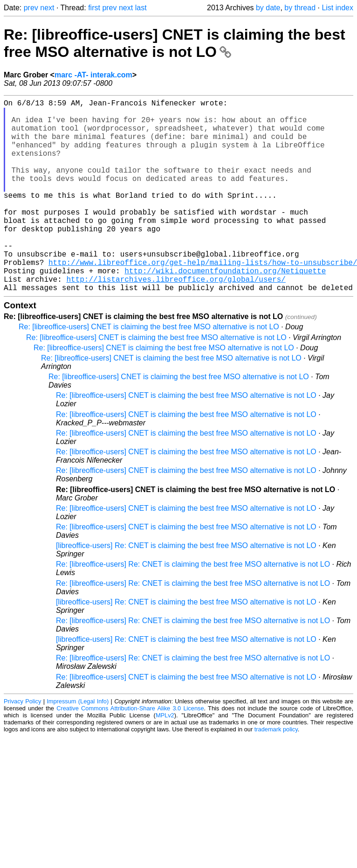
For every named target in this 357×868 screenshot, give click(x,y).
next (47, 8)
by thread (300, 8)
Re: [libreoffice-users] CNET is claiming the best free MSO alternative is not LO (175, 43)
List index (337, 8)
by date (268, 8)
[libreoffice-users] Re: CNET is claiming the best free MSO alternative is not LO (186, 588)
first (94, 8)
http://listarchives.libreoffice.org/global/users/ (176, 320)
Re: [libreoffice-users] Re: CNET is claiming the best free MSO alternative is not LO (193, 607)
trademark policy (276, 772)
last (141, 8)
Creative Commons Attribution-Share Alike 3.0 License (130, 751)
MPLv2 (165, 758)
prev (31, 8)
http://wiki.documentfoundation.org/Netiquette (225, 310)
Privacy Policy (22, 744)
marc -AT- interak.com (93, 75)
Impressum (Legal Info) (78, 744)
